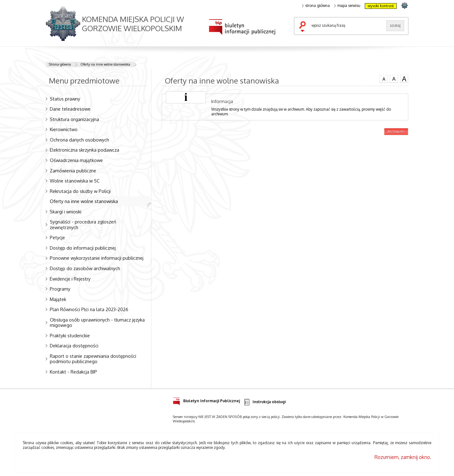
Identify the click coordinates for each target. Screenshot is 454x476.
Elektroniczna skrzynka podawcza (84, 150)
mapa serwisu (347, 6)
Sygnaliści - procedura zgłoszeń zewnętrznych (83, 224)
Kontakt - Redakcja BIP (73, 372)
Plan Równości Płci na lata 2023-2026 (89, 309)
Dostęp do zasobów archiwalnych (85, 268)
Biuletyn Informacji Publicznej (206, 400)
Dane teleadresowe (70, 109)
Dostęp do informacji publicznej (83, 248)
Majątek (58, 299)
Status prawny (65, 99)
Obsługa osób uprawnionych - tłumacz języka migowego (97, 322)
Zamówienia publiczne (73, 171)
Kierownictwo (64, 129)
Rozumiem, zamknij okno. (403, 457)
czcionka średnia (394, 78)
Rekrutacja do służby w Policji (80, 191)
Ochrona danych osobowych (79, 140)
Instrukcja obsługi (264, 402)
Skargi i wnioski (66, 212)
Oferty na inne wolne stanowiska (105, 64)
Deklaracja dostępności (74, 345)
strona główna (316, 6)
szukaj (304, 27)
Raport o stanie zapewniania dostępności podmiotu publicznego (93, 359)
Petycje (57, 237)
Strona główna (60, 64)
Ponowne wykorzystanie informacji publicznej (97, 258)
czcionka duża (404, 79)
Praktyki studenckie (70, 335)
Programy (60, 289)
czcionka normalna (384, 78)
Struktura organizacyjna (74, 119)
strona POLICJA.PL (404, 5)
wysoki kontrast (381, 6)
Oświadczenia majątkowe (76, 160)
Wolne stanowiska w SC (75, 181)
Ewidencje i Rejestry (70, 279)
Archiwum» (396, 131)
